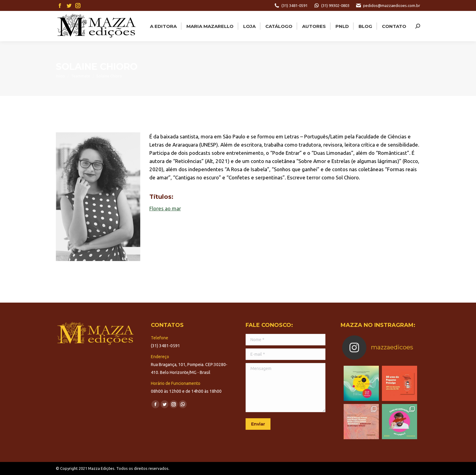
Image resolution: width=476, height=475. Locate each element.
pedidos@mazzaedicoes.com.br (388, 5)
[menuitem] (163, 26)
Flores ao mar (165, 208)
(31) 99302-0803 (331, 5)
